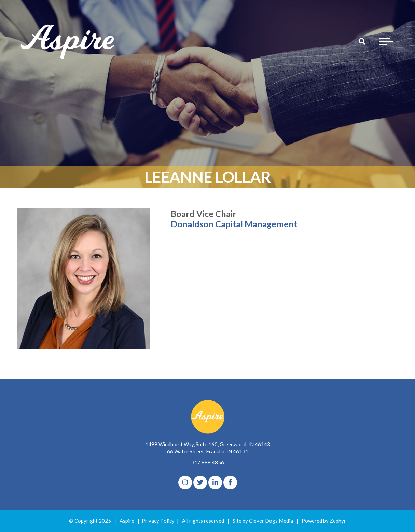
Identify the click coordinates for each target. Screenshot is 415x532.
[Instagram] (185, 482)
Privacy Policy (158, 521)
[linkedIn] (215, 482)
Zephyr (338, 521)
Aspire (127, 521)
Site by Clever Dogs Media (263, 521)
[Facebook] (230, 482)
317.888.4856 (208, 462)
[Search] (362, 41)
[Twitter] (200, 482)
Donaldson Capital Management (234, 224)
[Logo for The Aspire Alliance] (68, 41)
